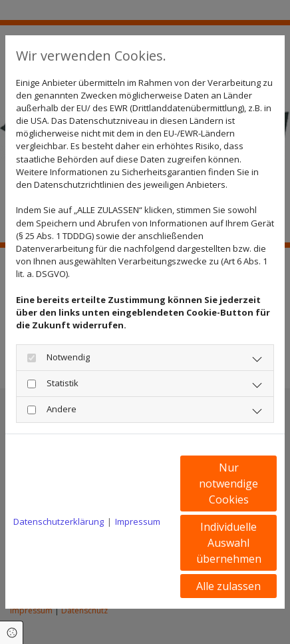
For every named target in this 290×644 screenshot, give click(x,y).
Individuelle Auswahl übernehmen (229, 543)
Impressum (138, 521)
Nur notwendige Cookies (228, 483)
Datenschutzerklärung (59, 521)
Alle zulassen (228, 586)
